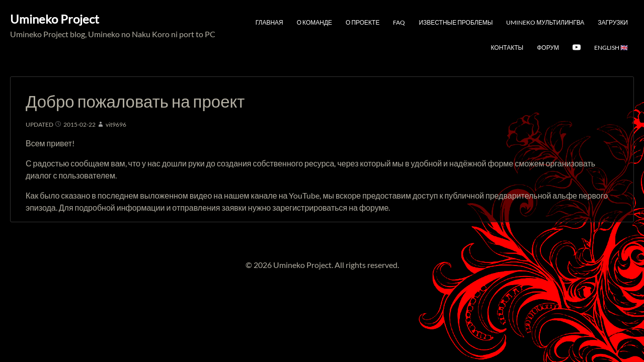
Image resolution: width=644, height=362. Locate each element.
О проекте (363, 22)
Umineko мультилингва (545, 22)
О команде (314, 22)
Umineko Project (55, 19)
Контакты (507, 48)
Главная (269, 22)
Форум (548, 48)
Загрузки (613, 22)
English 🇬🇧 (611, 48)
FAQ (399, 22)
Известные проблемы (456, 22)
